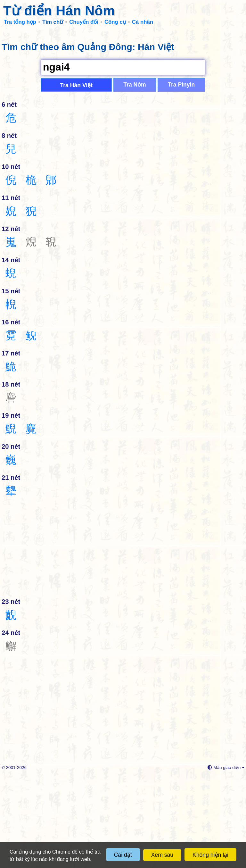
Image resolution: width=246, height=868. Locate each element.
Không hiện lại (210, 855)
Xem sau (162, 855)
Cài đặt (123, 855)
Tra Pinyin (181, 178)
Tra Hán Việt (76, 178)
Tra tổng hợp (20, 22)
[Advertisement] (123, 77)
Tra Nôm (135, 178)
